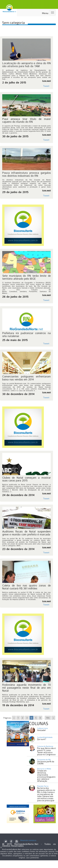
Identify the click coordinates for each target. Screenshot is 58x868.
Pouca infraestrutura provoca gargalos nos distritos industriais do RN (26, 174)
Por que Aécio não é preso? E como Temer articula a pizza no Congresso (46, 751)
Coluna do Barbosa (45, 746)
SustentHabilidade (45, 737)
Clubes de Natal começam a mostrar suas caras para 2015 (26, 479)
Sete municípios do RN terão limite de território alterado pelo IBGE (26, 277)
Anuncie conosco (28, 840)
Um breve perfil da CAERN (46, 762)
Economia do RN (44, 759)
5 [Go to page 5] (36, 718)
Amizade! (41, 730)
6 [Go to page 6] (40, 718)
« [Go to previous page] (14, 718)
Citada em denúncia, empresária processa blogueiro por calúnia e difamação (46, 776)
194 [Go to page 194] (48, 718)
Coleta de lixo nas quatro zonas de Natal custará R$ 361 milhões (26, 587)
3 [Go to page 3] (27, 718)
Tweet (46, 86)
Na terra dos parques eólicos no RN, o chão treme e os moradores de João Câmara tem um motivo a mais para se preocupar (46, 794)
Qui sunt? (42, 739)
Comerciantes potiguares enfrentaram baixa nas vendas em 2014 (26, 378)
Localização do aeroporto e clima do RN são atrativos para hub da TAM (26, 65)
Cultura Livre (42, 728)
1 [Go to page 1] (18, 718)
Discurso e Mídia (44, 769)
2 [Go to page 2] (22, 718)
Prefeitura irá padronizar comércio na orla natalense (26, 335)
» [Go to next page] (53, 718)
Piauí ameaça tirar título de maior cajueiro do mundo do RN (26, 121)
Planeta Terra (43, 786)
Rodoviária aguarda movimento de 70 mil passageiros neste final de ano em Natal (26, 688)
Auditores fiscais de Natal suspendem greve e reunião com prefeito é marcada (26, 533)
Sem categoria (14, 22)
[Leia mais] (46, 81)
